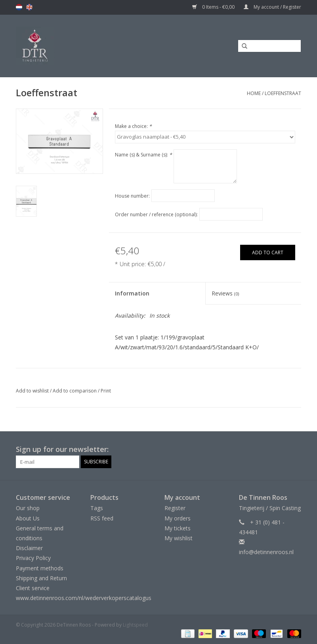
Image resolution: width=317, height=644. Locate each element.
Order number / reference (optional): (156, 214)
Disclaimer (29, 548)
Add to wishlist (32, 391)
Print (106, 391)
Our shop (28, 508)
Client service (33, 588)
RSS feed (102, 518)
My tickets (178, 528)
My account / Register (272, 7)
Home (254, 93)
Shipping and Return (41, 578)
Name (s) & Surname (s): (143, 155)
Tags (97, 508)
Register (175, 508)
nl (19, 7)
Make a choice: (133, 126)
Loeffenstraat (283, 93)
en (29, 7)
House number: (132, 196)
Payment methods (40, 568)
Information (132, 293)
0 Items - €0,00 (214, 7)
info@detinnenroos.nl (266, 552)
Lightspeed (135, 625)
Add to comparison (75, 391)
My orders (178, 518)
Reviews (225, 293)
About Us (28, 518)
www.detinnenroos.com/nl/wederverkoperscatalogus (84, 598)
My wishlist (179, 538)
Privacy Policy (33, 558)
